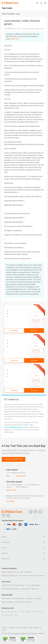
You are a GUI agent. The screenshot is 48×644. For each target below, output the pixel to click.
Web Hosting (33, 576)
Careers (4, 628)
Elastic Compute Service (10, 572)
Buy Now (34, 331)
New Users (35, 589)
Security (42, 576)
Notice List (37, 628)
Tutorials (17, 602)
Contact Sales (21, 476)
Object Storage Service (10, 576)
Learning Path (25, 589)
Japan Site (6, 585)
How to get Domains (33, 585)
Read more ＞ (16, 39)
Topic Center (6, 598)
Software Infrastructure (10, 589)
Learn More (14, 331)
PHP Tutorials (26, 602)
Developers (38, 598)
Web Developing (7, 602)
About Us (12, 628)
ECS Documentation (18, 585)
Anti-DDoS (28, 572)
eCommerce (23, 576)
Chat (8, 476)
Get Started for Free (14, 459)
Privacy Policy (22, 628)
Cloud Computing (18, 598)
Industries (29, 598)
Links (4, 630)
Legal (30, 628)
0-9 (16, 615)
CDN (22, 572)
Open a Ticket (11, 490)
